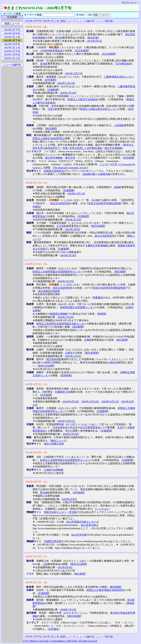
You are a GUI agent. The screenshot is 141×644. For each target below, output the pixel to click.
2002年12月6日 (73, 356)
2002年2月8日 (73, 229)
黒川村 (59, 38)
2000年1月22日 (68, 610)
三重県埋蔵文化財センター (119, 77)
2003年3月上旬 (51, 21)
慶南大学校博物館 (98, 246)
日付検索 (12, 17)
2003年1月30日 (66, 317)
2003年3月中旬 (12, 33)
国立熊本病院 (54, 359)
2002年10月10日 (90, 402)
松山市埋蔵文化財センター (81, 522)
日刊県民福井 (124, 64)
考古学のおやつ (131, 3)
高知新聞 (78, 327)
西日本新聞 (98, 226)
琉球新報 (66, 375)
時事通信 (98, 298)
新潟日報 (93, 38)
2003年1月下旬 (12, 51)
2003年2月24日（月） (37, 452)
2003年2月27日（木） (37, 183)
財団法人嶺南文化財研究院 (48, 138)
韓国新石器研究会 (54, 171)
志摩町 (88, 340)
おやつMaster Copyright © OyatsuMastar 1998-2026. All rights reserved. (60, 641)
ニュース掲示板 (104, 21)
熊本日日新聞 (46, 366)
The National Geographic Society (70, 168)
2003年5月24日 (68, 255)
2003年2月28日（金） (37, 27)
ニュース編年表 (85, 21)
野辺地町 (45, 493)
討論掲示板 (104, 174)
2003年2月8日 (69, 499)
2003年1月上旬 (12, 58)
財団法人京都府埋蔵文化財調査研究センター (58, 272)
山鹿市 (69, 353)
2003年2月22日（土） (37, 556)
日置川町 (53, 109)
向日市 (74, 427)
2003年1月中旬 (12, 55)
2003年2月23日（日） (37, 482)
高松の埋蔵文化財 (54, 444)
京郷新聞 (64, 249)
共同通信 (54, 629)
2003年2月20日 (71, 434)
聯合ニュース (59, 441)
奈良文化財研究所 (60, 203)
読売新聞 (50, 80)
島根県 (102, 314)
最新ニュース (68, 21)
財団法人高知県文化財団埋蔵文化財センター (61, 324)
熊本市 (114, 363)
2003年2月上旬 (12, 48)
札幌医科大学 (63, 392)
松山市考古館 (88, 525)
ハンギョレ (102, 509)
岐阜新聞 (115, 587)
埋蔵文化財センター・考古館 (60, 512)
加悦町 (118, 187)
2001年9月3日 (95, 41)
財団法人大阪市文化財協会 (83, 99)
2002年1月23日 (73, 220)
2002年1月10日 (68, 93)
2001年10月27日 (74, 73)
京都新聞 (53, 90)
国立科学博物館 (54, 158)
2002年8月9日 (65, 567)
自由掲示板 (89, 174)
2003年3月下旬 (12, 30)
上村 (45, 564)
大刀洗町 (61, 226)
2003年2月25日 (66, 281)
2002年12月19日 (66, 83)
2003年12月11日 (76, 194)
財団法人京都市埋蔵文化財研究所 (105, 590)
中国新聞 (83, 216)
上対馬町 (119, 125)
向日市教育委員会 (90, 427)
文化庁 (121, 427)
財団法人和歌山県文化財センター (99, 109)
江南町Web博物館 (54, 470)
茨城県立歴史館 (53, 541)
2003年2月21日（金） (37, 582)
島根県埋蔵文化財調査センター (78, 307)
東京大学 (70, 158)
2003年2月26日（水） (37, 264)
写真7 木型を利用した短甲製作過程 (82, 148)
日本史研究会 (60, 427)
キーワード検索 (12, 14)
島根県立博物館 (59, 314)
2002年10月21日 (66, 421)
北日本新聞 (82, 51)
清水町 (44, 64)
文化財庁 (43, 249)
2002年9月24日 (71, 402)
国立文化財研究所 (105, 236)
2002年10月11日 (110, 402)
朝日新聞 (51, 129)
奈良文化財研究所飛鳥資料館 (105, 203)
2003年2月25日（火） (37, 384)
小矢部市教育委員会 (51, 51)
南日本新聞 (74, 616)
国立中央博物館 (113, 148)
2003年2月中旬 (33, 21)
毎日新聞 (44, 291)
